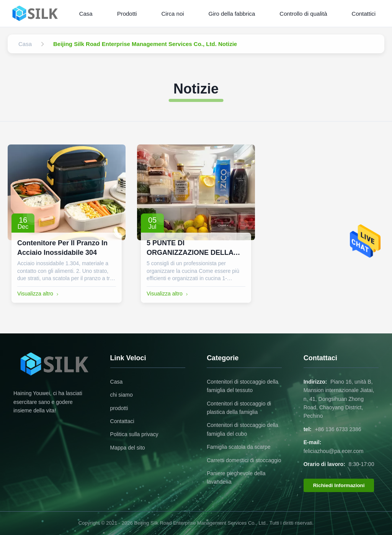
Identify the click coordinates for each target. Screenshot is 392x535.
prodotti (119, 408)
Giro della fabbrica (232, 14)
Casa (86, 14)
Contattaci (122, 421)
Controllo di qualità (303, 14)
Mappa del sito (128, 448)
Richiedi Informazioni (339, 485)
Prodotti (127, 14)
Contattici (364, 14)
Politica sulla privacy (134, 434)
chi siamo (122, 395)
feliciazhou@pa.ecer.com (334, 451)
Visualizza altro (39, 294)
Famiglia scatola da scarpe (239, 447)
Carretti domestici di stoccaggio (244, 460)
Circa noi (172, 14)
